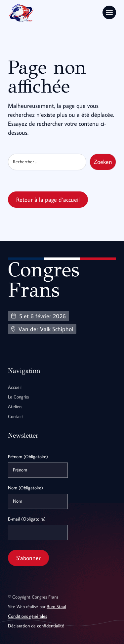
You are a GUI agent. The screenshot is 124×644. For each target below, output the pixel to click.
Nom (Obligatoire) (25, 488)
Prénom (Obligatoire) (28, 457)
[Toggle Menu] (109, 12)
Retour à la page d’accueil (48, 200)
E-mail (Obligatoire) (27, 519)
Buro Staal (56, 607)
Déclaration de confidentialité (36, 626)
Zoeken (103, 162)
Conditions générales (27, 616)
